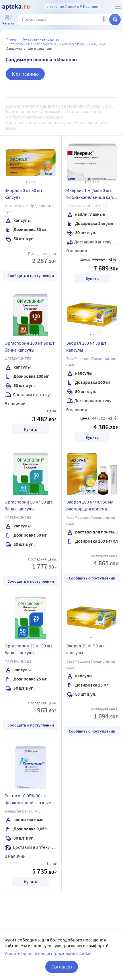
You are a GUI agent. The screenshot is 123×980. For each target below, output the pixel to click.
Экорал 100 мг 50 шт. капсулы (87, 346)
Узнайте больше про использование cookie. (49, 953)
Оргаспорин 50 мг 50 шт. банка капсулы (29, 505)
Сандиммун (98, 44)
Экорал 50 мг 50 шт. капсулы (24, 194)
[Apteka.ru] (16, 7)
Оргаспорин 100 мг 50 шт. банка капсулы (30, 346)
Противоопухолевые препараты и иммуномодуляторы (46, 44)
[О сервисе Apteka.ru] (118, 7)
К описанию (25, 74)
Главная (12, 39)
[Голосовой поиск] (104, 20)
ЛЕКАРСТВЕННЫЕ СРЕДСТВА (41, 39)
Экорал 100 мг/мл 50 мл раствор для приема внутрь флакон (90, 506)
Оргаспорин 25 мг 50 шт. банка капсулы (29, 649)
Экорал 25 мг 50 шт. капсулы (86, 649)
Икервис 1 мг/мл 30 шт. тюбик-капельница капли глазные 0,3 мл (92, 195)
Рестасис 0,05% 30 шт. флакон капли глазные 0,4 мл (28, 800)
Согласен (62, 967)
